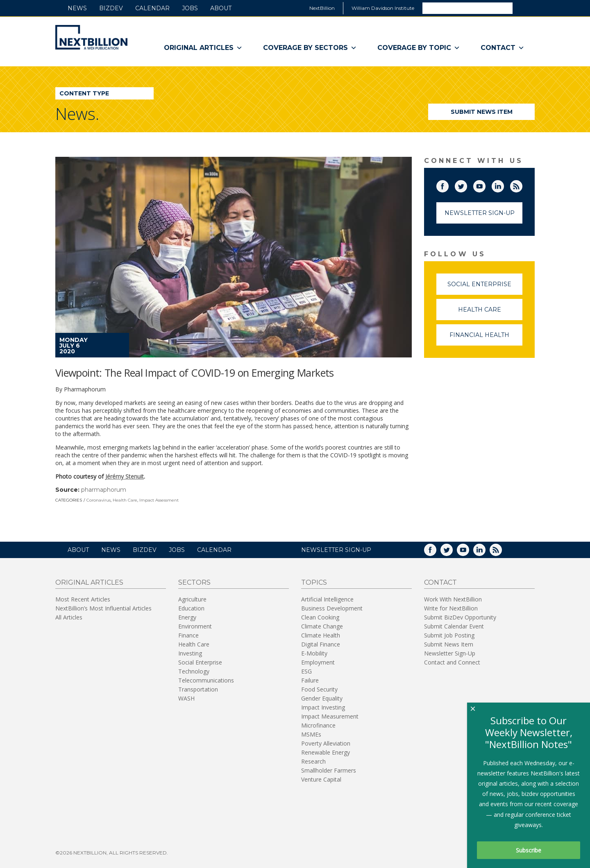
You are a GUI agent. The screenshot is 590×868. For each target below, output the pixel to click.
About (221, 8)
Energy (187, 617)
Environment (195, 626)
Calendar (152, 8)
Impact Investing (323, 707)
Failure (310, 680)
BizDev (111, 8)
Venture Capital (321, 779)
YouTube (485, 185)
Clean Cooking (320, 617)
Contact (503, 48)
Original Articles (203, 48)
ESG (306, 671)
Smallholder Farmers (329, 770)
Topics (314, 582)
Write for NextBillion (451, 608)
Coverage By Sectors (310, 48)
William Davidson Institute (383, 8)
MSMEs (311, 734)
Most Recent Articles (83, 599)
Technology (194, 671)
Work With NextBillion (453, 599)
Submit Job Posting (449, 635)
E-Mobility (314, 653)
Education (191, 608)
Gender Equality (322, 698)
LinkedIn (504, 185)
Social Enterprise (485, 288)
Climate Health (321, 635)
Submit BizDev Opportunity (460, 617)
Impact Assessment (159, 500)
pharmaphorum (104, 490)
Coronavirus (99, 500)
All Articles (69, 617)
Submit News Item (482, 112)
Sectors (194, 582)
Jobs (190, 8)
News (77, 8)
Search (523, 8)
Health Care (125, 500)
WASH (186, 698)
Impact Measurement (330, 716)
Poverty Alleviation (326, 743)
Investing (190, 653)
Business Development (332, 608)
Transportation (198, 689)
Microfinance (318, 725)
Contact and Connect (452, 662)
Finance (188, 635)
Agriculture (192, 599)
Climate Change (322, 626)
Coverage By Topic (419, 48)
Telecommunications (206, 680)
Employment (318, 662)
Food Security (319, 689)
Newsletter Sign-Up (480, 213)
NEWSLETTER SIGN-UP (336, 550)
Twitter (467, 185)
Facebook (448, 185)
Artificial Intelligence (327, 599)
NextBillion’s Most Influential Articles (103, 608)
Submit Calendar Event (454, 626)
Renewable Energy (326, 752)
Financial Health (486, 338)
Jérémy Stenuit (125, 476)
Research (313, 761)
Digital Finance (321, 644)
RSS (522, 185)
